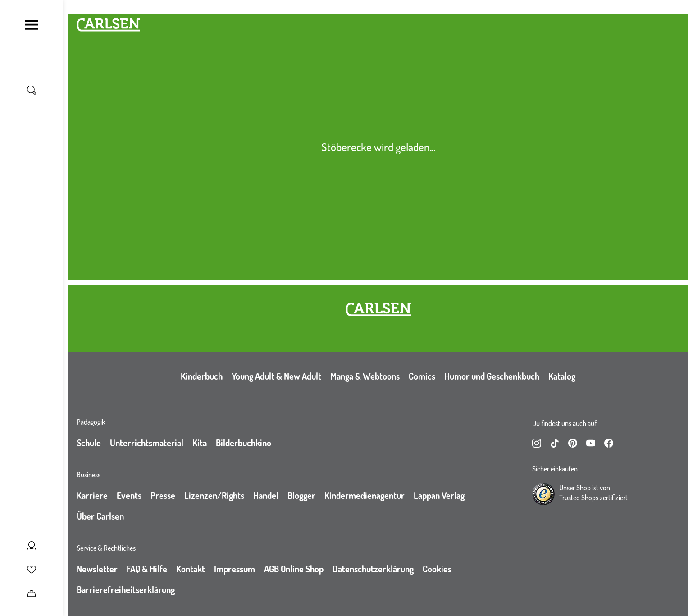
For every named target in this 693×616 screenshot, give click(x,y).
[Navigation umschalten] (32, 25)
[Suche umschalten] (32, 90)
